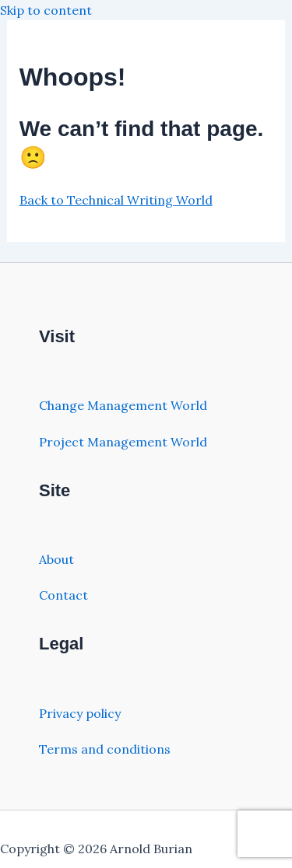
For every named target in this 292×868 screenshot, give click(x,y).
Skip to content (46, 10)
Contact (63, 595)
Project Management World (123, 442)
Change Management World (123, 405)
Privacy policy (80, 713)
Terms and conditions (105, 749)
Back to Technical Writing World (116, 200)
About (56, 559)
